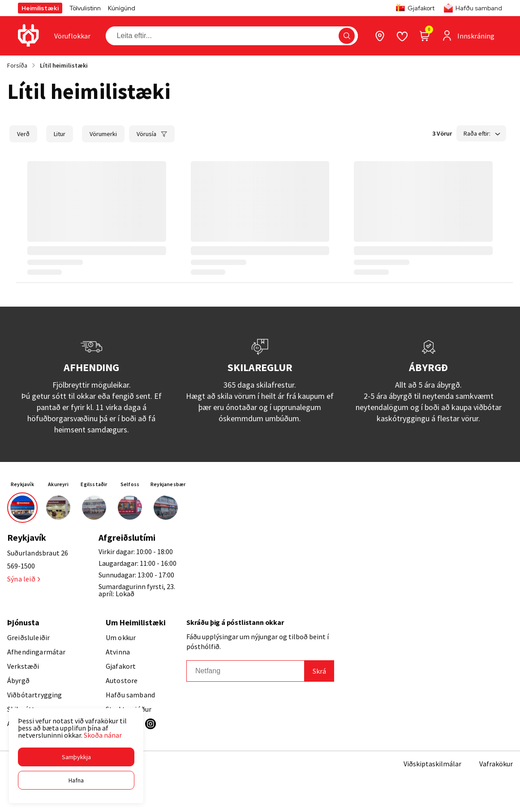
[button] (76, 757)
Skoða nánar (103, 735)
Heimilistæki (40, 8)
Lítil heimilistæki (64, 65)
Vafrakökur (496, 764)
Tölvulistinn (85, 8)
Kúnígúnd (122, 8)
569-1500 (21, 566)
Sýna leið (24, 579)
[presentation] (72, 36)
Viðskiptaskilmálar (432, 764)
